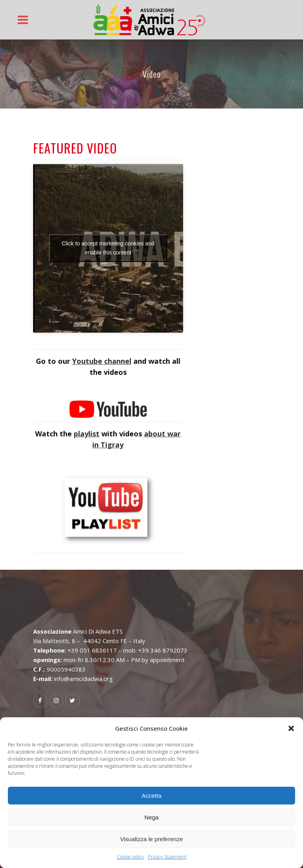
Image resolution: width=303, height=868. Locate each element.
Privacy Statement (167, 857)
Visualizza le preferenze (152, 839)
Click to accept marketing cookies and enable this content (108, 248)
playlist (87, 434)
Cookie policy (130, 857)
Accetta (151, 796)
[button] (291, 728)
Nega (151, 817)
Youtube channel (102, 361)
